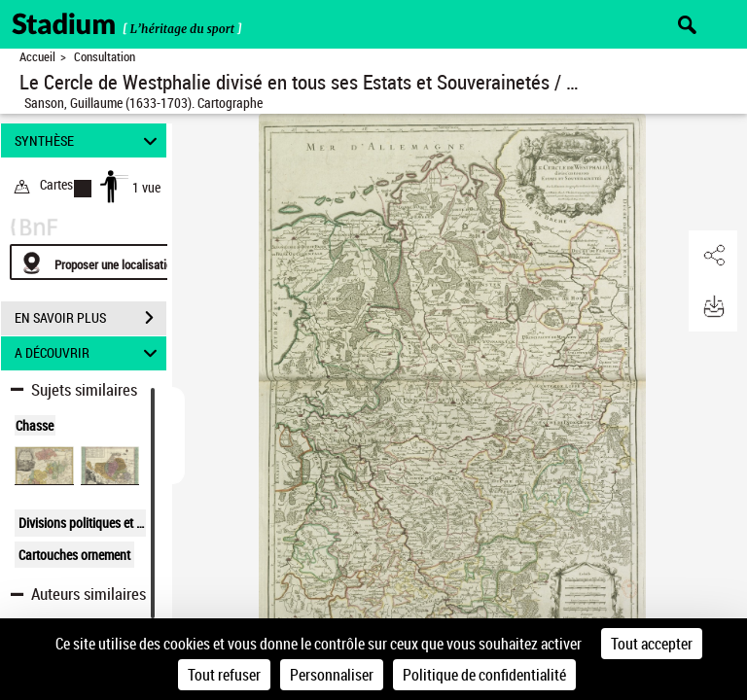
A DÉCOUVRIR (89, 353)
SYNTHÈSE (89, 140)
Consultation (105, 57)
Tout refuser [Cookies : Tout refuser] (224, 675)
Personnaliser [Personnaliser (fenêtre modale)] (332, 675)
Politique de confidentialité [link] (484, 675)
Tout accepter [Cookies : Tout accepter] (652, 644)
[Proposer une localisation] (102, 262)
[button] (713, 256)
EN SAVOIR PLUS (90, 318)
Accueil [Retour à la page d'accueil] (37, 57)
